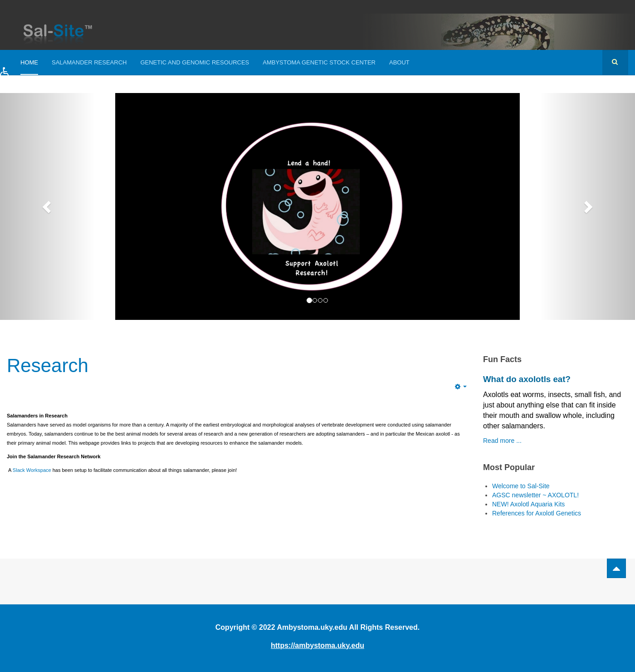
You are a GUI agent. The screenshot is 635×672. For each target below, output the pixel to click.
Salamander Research (89, 62)
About (399, 62)
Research (48, 365)
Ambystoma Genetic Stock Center (319, 62)
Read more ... (502, 441)
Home (29, 62)
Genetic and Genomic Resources (195, 62)
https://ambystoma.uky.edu (317, 645)
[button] (15, 80)
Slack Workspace (32, 470)
